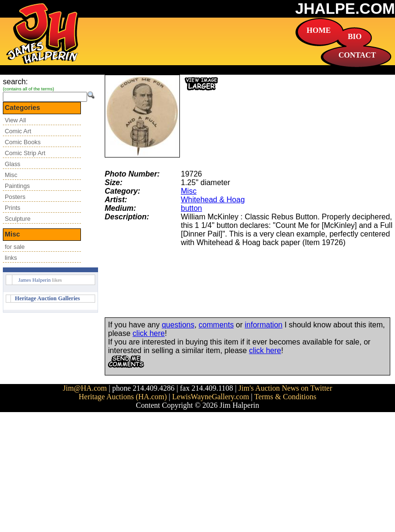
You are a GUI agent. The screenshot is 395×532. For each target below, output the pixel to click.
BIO (355, 36)
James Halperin (34, 280)
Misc (11, 175)
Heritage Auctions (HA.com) (123, 397)
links (11, 258)
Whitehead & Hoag (213, 200)
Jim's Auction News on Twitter (285, 388)
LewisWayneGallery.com (211, 397)
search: (15, 82)
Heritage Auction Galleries (47, 298)
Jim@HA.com (85, 388)
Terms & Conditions (285, 397)
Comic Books (23, 142)
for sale (15, 247)
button (191, 208)
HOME (319, 30)
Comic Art (18, 131)
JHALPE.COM (345, 9)
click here (149, 333)
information (263, 325)
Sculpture (18, 219)
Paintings (17, 186)
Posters (15, 197)
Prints (13, 208)
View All (15, 120)
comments (216, 325)
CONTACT (357, 55)
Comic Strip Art (25, 153)
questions (178, 325)
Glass (13, 164)
